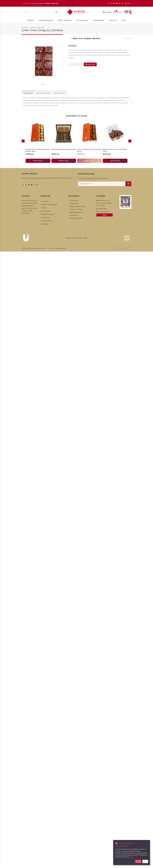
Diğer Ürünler (46, 217)
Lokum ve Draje (47, 221)
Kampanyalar (99, 20)
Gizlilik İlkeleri (51, 248)
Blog (124, 20)
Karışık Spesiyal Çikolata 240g (63, 149)
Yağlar (44, 208)
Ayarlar (145, 861)
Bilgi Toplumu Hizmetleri (78, 206)
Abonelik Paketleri (48, 214)
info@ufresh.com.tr (104, 212)
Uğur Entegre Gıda (76, 218)
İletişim (105, 215)
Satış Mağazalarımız (76, 212)
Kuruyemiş (45, 201)
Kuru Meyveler (47, 211)
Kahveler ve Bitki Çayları (50, 205)
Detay (131, 857)
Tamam (138, 861)
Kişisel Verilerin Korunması (40, 248)
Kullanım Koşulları (61, 248)
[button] (64, 61)
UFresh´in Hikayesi (76, 209)
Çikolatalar (41, 27)
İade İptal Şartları (27, 248)
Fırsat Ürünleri (65, 20)
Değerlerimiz (74, 203)
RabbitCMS (127, 248)
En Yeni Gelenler (46, 20)
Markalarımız (74, 215)
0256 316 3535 (102, 209)
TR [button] (128, 3)
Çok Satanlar (82, 20)
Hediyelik (113, 20)
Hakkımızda (74, 200)
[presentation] (130, 141)
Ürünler (31, 20)
